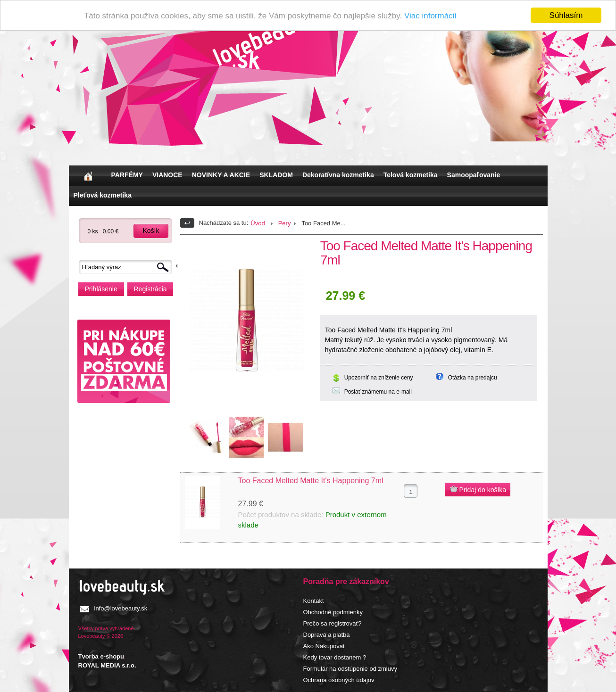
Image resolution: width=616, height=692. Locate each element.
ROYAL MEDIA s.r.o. (107, 665)
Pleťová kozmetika (103, 195)
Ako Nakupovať (324, 646)
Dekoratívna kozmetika (338, 175)
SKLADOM (276, 175)
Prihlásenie (101, 289)
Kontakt (314, 601)
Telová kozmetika (411, 175)
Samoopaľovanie (474, 175)
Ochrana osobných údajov (339, 680)
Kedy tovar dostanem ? (335, 657)
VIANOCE (167, 175)
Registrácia (150, 289)
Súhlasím (566, 15)
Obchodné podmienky (333, 612)
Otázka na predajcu (473, 378)
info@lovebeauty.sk (121, 608)
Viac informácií (430, 15)
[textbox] (128, 267)
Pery (285, 223)
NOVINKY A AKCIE (221, 175)
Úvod (258, 223)
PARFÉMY (127, 175)
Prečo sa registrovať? (333, 623)
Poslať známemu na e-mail (378, 392)
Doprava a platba (327, 635)
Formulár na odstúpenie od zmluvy (350, 669)
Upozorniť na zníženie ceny (379, 378)
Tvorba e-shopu (101, 656)
